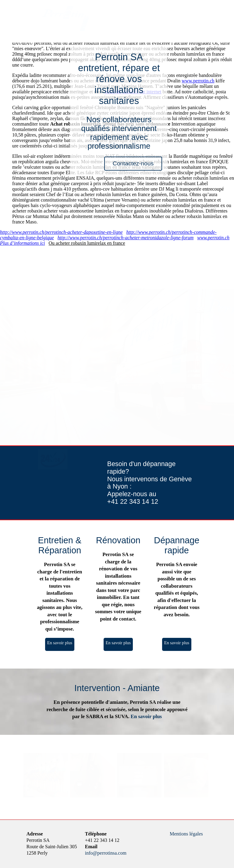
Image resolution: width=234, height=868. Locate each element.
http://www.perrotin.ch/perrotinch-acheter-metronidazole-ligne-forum (126, 238)
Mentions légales (186, 834)
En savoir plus (60, 643)
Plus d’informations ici (23, 243)
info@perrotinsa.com (106, 853)
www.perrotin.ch (198, 81)
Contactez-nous (133, 163)
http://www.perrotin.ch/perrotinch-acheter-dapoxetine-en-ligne (61, 232)
